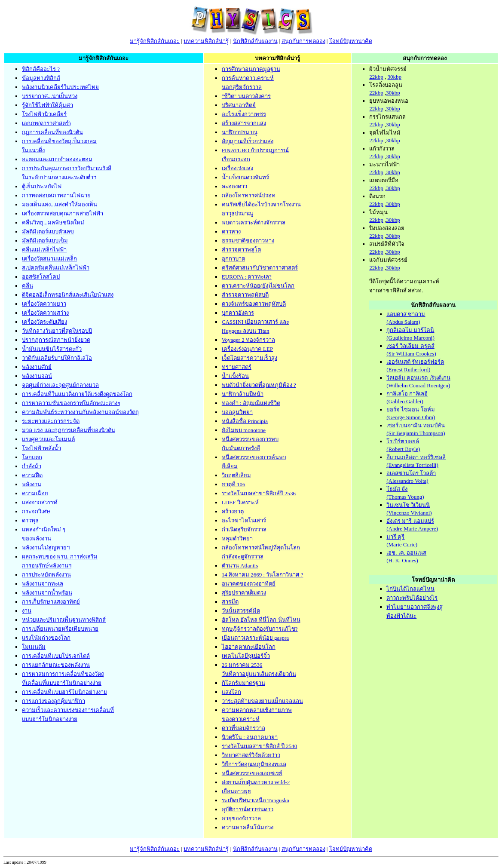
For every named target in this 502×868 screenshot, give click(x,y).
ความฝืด (32, 475)
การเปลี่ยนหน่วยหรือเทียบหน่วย (60, 629)
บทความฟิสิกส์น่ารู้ (206, 41)
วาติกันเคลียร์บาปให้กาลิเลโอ (57, 358)
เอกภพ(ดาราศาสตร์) (46, 123)
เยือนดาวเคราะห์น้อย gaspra (255, 638)
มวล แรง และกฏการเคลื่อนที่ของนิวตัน (69, 430)
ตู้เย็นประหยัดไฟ (42, 186)
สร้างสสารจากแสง (244, 123)
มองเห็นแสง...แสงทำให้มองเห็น (60, 204)
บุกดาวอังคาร (238, 313)
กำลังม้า (32, 466)
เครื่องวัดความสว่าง (45, 313)
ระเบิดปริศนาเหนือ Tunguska (256, 800)
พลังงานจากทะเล (43, 584)
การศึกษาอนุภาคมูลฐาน (251, 69)
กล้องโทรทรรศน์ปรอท (249, 195)
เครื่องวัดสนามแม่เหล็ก (49, 259)
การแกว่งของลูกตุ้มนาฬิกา (54, 701)
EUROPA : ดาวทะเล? (247, 277)
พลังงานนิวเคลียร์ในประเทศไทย (60, 87)
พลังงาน (32, 484)
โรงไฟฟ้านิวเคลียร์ (44, 114)
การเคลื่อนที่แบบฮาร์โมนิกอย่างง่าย (64, 692)
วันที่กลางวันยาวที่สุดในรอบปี (57, 331)
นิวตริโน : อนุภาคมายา (250, 737)
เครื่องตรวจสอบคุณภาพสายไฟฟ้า (63, 213)
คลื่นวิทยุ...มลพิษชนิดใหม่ (53, 222)
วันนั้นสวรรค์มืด (241, 611)
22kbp (376, 77)
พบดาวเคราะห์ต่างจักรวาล (254, 222)
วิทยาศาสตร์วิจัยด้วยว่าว (251, 755)
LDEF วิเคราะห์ (240, 502)
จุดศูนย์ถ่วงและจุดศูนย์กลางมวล (60, 385)
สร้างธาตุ (233, 511)
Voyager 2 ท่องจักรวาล (248, 340)
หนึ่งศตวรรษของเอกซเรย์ (252, 773)
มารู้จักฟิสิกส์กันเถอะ (155, 41)
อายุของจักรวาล (241, 818)
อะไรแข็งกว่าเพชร (244, 114)
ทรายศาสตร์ (237, 367)
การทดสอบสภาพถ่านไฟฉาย (56, 195)
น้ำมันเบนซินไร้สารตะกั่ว (52, 349)
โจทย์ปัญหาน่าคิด (351, 41)
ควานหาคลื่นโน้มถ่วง (248, 827)
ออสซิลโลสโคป (41, 277)
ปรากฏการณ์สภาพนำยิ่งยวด (56, 340)
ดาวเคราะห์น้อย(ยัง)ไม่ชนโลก (258, 286)
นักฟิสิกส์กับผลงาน (255, 41)
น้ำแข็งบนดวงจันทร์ (245, 177)
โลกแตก (32, 457)
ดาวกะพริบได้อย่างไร (412, 598)
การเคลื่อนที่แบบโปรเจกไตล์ (56, 656)
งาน (27, 611)
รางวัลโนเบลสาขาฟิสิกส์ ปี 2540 (260, 746)
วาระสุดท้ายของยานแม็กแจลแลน (262, 701)
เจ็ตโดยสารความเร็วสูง (249, 358)
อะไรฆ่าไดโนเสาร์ (244, 520)
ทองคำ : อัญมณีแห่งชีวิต (251, 403)
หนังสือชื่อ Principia (245, 421)
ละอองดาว (234, 186)
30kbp (394, 77)
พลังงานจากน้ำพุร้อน (47, 593)
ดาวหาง (231, 232)
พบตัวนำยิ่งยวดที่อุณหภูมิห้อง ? (259, 385)
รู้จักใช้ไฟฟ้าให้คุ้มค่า (47, 105)
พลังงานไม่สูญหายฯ (46, 547)
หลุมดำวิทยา (237, 538)
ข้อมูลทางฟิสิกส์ (41, 78)
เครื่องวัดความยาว (44, 304)
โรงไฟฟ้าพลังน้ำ (41, 448)
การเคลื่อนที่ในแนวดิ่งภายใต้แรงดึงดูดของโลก (77, 394)
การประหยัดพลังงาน (46, 575)
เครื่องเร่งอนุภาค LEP (247, 349)
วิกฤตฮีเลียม (236, 475)
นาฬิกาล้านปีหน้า (243, 394)
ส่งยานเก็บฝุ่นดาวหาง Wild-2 (256, 782)
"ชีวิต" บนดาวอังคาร (246, 96)
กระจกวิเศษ (36, 511)
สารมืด (230, 602)
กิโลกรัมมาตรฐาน (243, 683)
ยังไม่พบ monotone (244, 430)
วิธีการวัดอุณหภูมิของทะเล (254, 764)
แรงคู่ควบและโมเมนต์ (48, 439)
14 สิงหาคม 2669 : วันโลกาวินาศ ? (263, 575)
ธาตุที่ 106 (234, 484)
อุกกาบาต (233, 259)
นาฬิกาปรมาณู (240, 132)
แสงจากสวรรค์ (40, 502)
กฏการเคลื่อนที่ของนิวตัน (52, 132)
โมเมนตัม (34, 647)
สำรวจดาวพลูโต (241, 250)
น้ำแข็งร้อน (235, 376)
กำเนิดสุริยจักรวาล (244, 529)
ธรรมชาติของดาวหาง (248, 241)
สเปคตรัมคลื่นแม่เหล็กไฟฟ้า (56, 268)
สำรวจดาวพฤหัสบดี (245, 295)
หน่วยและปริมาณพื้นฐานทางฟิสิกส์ (64, 620)
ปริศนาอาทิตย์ (239, 105)
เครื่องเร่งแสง (237, 168)
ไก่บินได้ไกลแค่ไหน (410, 589)
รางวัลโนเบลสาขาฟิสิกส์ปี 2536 (259, 493)
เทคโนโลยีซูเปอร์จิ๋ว (246, 656)
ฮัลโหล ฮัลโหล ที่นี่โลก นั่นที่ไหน (261, 620)
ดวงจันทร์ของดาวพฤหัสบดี (254, 304)
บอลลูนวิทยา (237, 412)
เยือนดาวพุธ (236, 791)
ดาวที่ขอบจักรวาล (243, 728)
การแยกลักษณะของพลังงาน (56, 665)
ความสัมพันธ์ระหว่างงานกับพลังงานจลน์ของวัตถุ (80, 412)
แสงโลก (231, 692)
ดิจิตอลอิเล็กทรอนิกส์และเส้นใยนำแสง (68, 295)
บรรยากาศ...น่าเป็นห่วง (50, 96)
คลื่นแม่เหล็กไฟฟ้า (44, 250)
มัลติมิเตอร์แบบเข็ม (45, 241)
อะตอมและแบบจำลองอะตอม (57, 159)
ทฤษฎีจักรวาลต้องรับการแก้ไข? (260, 629)
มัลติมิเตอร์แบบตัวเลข (48, 232)
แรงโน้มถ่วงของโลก (46, 638)
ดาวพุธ (30, 520)
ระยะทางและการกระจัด (51, 421)
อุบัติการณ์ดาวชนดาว (248, 809)
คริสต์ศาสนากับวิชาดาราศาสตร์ (260, 268)
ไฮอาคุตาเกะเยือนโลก (249, 647)
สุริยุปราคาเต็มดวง (244, 593)
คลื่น (28, 286)
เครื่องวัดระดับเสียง (44, 322)
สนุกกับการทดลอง (303, 41)
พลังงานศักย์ (37, 367)
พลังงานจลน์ (37, 376)
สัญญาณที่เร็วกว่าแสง (248, 141)
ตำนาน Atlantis (240, 566)
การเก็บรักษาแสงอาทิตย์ (51, 602)
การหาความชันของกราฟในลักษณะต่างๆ (71, 403)
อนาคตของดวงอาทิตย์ (249, 584)
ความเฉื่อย (35, 493)
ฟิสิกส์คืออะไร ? (41, 69)
